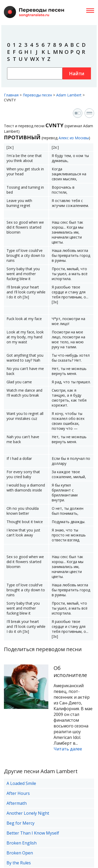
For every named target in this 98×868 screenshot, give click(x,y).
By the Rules (19, 863)
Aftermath (17, 803)
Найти (77, 73)
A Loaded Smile (21, 783)
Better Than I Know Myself (33, 833)
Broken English (22, 843)
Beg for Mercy (21, 823)
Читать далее (68, 749)
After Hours (18, 793)
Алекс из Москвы (74, 138)
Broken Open (20, 853)
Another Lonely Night (28, 813)
